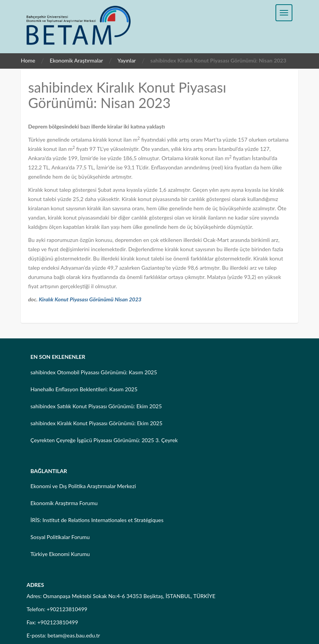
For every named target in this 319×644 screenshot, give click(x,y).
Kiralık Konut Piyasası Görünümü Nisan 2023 (90, 299)
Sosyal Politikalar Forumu (60, 537)
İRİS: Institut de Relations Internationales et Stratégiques (97, 520)
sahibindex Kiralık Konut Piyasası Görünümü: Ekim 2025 (97, 423)
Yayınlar (127, 60)
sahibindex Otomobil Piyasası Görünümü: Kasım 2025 (94, 372)
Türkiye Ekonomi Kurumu (60, 554)
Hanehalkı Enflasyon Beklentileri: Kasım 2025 (84, 389)
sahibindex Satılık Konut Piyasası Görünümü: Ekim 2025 (96, 406)
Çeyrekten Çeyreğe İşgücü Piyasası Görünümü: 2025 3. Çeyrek (104, 440)
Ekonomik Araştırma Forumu (64, 503)
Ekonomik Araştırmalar (76, 60)
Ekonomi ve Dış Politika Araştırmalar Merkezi (83, 486)
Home (28, 60)
